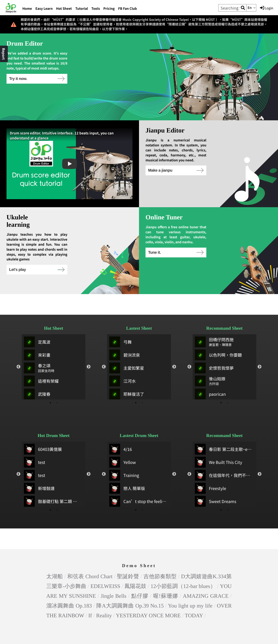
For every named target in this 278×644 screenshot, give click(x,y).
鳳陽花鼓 (135, 525)
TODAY (194, 554)
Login (267, 8)
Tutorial (82, 9)
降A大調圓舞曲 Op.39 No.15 (130, 544)
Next (89, 346)
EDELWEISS (105, 525)
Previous (18, 346)
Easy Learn (44, 9)
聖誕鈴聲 (128, 515)
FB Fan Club (127, 9)
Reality (104, 554)
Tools (96, 9)
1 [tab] (50, 382)
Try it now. (37, 79)
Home (27, 9)
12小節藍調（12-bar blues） (183, 525)
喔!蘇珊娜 (166, 534)
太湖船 (55, 515)
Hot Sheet (64, 9)
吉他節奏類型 (160, 515)
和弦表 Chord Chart (90, 515)
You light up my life (190, 544)
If (90, 554)
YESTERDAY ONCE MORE (148, 554)
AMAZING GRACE (206, 534)
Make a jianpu (176, 170)
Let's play (37, 270)
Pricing (109, 9)
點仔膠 (140, 534)
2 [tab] (57, 382)
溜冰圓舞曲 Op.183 (69, 544)
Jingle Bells (113, 534)
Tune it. (176, 252)
